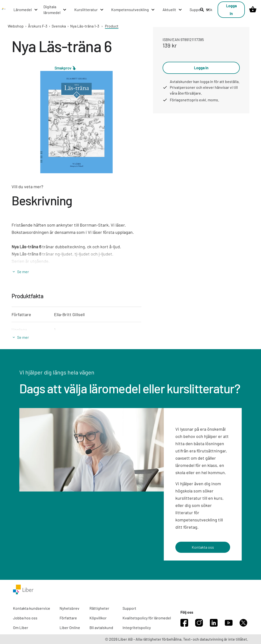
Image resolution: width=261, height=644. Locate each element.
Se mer (23, 272)
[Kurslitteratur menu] (89, 10)
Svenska (59, 26)
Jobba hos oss (25, 618)
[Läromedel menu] (26, 10)
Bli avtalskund (101, 627)
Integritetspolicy (137, 627)
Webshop (16, 26)
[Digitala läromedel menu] (55, 10)
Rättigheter (99, 608)
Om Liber (21, 627)
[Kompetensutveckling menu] (133, 10)
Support (129, 608)
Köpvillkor (98, 618)
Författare (68, 618)
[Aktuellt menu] (172, 10)
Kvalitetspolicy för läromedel (147, 618)
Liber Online (70, 627)
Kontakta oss (203, 547)
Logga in (231, 10)
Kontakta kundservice (32, 608)
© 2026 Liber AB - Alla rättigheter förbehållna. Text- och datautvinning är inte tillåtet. (176, 639)
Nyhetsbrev (69, 608)
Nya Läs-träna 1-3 (85, 26)
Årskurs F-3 (38, 26)
